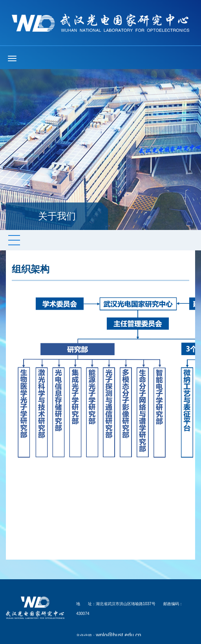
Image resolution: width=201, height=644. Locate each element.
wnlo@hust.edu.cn (118, 635)
